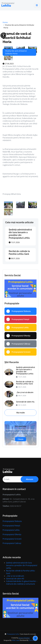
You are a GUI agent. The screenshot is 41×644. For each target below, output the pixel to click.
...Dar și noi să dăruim (25, 392)
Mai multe (21, 413)
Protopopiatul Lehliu (11, 530)
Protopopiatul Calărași (12, 543)
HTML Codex (16, 640)
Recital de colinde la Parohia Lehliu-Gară (19, 253)
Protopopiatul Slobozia (12, 521)
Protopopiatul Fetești (11, 526)
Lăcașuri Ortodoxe (24, 638)
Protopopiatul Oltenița (12, 534)
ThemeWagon (33, 640)
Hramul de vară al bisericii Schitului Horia (17, 38)
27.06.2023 (8, 64)
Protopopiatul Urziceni (12, 539)
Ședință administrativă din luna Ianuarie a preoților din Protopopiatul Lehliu (20, 234)
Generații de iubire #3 (25, 402)
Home (5, 22)
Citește (21, 439)
